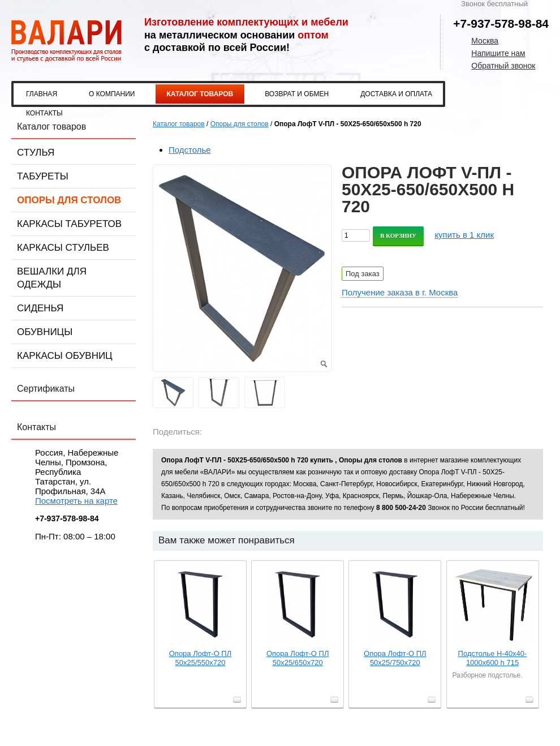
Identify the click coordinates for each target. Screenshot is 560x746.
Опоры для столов (69, 200)
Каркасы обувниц (65, 356)
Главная (42, 94)
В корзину (398, 235)
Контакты (44, 113)
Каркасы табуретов (69, 224)
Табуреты (43, 176)
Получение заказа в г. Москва (400, 292)
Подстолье (190, 150)
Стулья (36, 153)
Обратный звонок (503, 66)
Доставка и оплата (396, 94)
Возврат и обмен (297, 94)
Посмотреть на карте (76, 501)
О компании (112, 94)
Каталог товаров (200, 94)
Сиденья (40, 308)
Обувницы (45, 332)
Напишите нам (498, 53)
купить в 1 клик (464, 235)
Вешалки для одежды (52, 278)
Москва (485, 41)
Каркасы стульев (63, 248)
